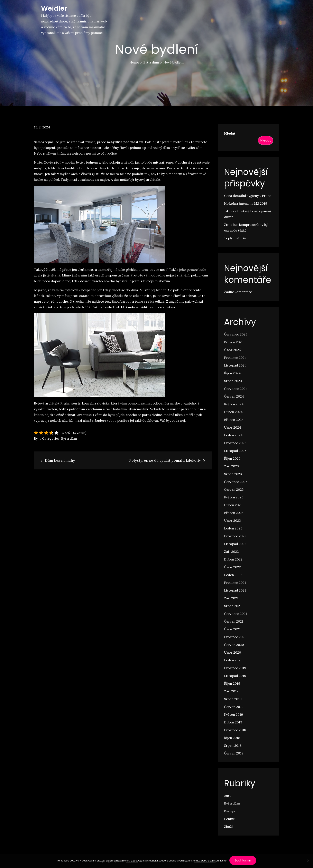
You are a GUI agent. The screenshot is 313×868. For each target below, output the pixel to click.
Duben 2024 (233, 412)
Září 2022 (231, 552)
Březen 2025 (234, 342)
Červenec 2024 (236, 389)
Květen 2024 (234, 404)
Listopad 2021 (235, 590)
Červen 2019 (234, 707)
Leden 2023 (233, 528)
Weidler (54, 8)
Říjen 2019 (232, 683)
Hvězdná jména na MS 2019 (246, 203)
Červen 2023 (234, 489)
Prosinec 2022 (235, 536)
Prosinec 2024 (235, 358)
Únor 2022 (232, 567)
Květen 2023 (234, 497)
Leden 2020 (233, 660)
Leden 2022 (233, 575)
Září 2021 (231, 598)
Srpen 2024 (233, 381)
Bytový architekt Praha (52, 403)
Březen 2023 (234, 513)
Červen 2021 (234, 621)
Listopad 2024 (235, 365)
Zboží (228, 827)
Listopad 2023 (235, 451)
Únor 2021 (232, 629)
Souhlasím (243, 860)
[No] (308, 860)
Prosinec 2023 (235, 443)
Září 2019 (231, 691)
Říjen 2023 (232, 458)
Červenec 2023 (236, 482)
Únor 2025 (232, 350)
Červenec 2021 (236, 614)
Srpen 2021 (233, 606)
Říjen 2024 (232, 373)
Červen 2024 (234, 396)
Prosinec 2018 (235, 730)
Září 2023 (231, 466)
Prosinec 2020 (235, 637)
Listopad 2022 (235, 544)
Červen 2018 (234, 753)
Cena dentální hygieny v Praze (248, 196)
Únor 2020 (233, 652)
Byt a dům (69, 438)
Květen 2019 (234, 714)
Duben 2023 (233, 505)
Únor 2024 (233, 427)
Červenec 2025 (236, 334)
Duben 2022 (233, 559)
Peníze (229, 819)
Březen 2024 (234, 420)
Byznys (229, 811)
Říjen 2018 (232, 738)
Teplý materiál (235, 238)
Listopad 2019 (235, 676)
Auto (228, 796)
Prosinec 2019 (235, 668)
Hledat (230, 133)
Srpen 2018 (233, 745)
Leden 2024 (233, 435)
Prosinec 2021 (235, 583)
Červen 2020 (234, 645)
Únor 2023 (232, 520)
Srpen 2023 (233, 474)
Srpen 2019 (233, 699)
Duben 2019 (233, 722)
